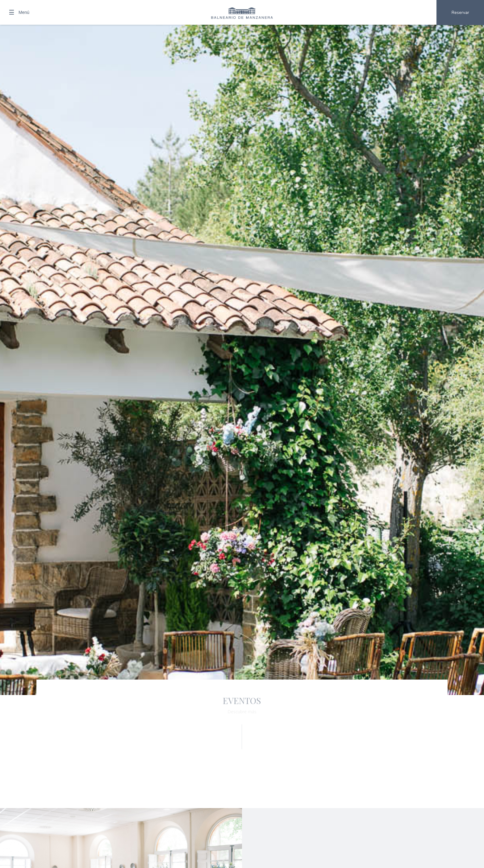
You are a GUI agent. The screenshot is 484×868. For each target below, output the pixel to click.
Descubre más (242, 712)
